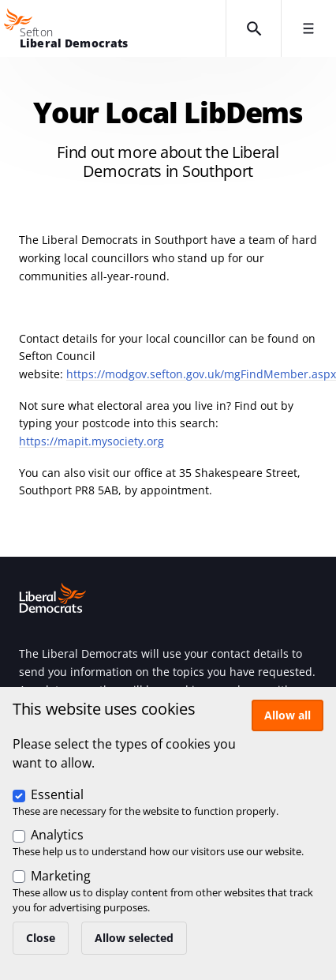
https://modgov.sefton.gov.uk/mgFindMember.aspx (201, 374)
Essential (57, 794)
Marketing (61, 876)
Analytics (57, 835)
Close (41, 938)
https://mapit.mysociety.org (91, 441)
